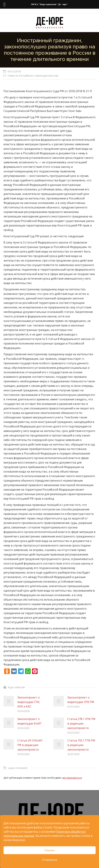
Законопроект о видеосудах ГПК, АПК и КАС (29, 702)
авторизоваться (72, 778)
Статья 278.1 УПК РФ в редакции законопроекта (81, 723)
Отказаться (49, 860)
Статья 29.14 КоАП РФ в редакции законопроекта (30, 745)
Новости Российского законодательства (33, 75)
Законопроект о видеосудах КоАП (29, 721)
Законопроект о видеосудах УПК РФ (81, 700)
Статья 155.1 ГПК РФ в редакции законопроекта (81, 745)
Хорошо (50, 850)
